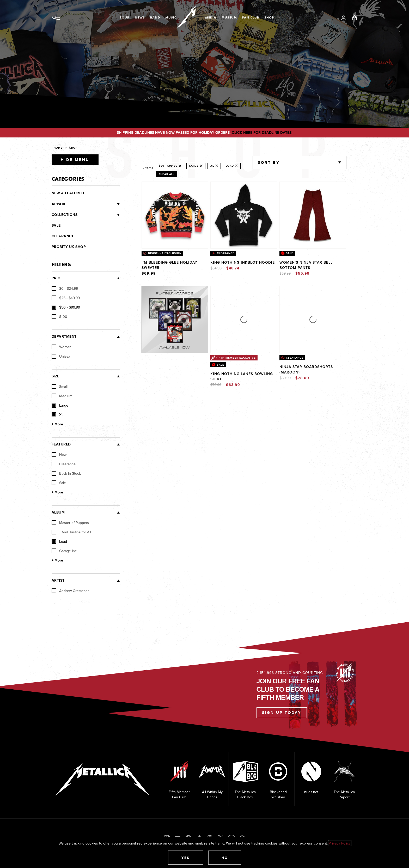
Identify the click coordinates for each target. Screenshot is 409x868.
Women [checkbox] (62, 347)
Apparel (60, 204)
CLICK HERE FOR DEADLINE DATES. (262, 133)
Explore (180, 291)
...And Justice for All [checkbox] (71, 532)
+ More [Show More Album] (57, 560)
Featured (61, 444)
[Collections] (99, 215)
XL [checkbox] (57, 415)
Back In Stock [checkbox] (66, 473)
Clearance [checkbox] (64, 464)
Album (58, 512)
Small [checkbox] (60, 387)
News (140, 17)
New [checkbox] (59, 455)
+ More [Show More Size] (57, 424)
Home (58, 148)
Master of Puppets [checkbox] (70, 523)
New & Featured (68, 193)
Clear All (167, 174)
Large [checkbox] (60, 405)
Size (56, 376)
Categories (68, 179)
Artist (58, 580)
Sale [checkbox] (59, 483)
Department (64, 337)
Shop (269, 17)
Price (57, 278)
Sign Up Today (282, 713)
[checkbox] (65, 288)
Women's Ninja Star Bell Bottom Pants (306, 265)
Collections (65, 215)
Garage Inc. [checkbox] (65, 551)
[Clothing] (94, 204)
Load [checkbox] (59, 541)
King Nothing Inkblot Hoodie (243, 262)
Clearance (63, 236)
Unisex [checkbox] (61, 356)
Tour (125, 17)
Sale (56, 225)
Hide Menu (75, 160)
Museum (229, 17)
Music (171, 17)
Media (211, 17)
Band (155, 17)
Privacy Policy (340, 843)
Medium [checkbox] (62, 396)
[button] (186, 858)
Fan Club (251, 17)
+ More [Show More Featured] (57, 492)
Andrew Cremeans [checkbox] (71, 591)
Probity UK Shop (69, 247)
